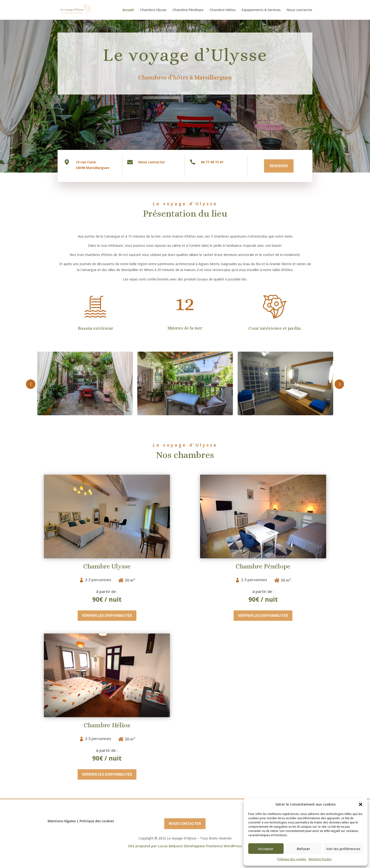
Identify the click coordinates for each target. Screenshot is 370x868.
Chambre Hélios (223, 10)
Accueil (128, 10)
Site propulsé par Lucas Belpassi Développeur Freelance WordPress (185, 846)
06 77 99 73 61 (170, 162)
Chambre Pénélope (188, 10)
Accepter (266, 849)
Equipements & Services (261, 10)
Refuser (303, 849)
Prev (93, 384)
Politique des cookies (292, 859)
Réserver (236, 166)
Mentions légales (320, 859)
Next (277, 384)
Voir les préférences (343, 849)
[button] (361, 804)
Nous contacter (300, 10)
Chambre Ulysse (153, 10)
